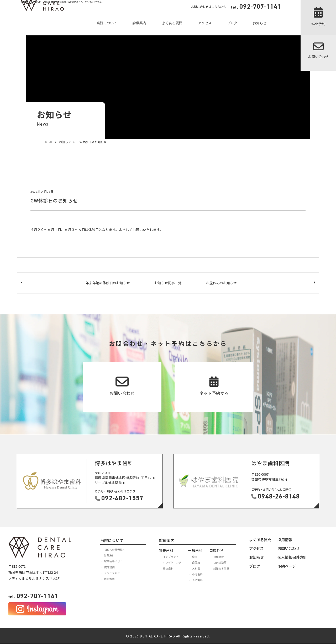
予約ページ (287, 566)
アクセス (205, 23)
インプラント (171, 557)
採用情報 (285, 540)
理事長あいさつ (113, 561)
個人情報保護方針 (292, 557)
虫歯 (195, 557)
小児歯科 (197, 574)
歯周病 (196, 562)
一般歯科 (195, 550)
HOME (48, 142)
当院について (107, 23)
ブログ (232, 23)
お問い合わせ (288, 548)
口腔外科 (217, 550)
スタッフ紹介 (112, 573)
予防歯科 (197, 580)
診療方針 (109, 555)
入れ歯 (196, 568)
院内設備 (109, 567)
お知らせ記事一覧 (168, 283)
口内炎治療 (220, 562)
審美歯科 (166, 550)
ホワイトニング (172, 562)
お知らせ (260, 23)
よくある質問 (172, 23)
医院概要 (109, 579)
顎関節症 (219, 557)
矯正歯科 (168, 568)
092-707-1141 (33, 596)
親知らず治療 (221, 568)
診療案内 (139, 23)
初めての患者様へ (115, 550)
